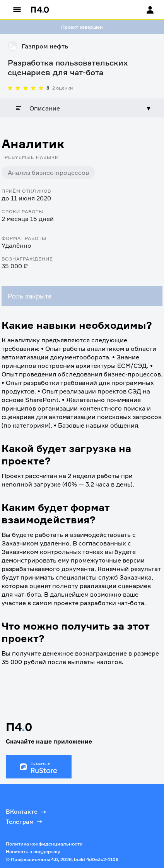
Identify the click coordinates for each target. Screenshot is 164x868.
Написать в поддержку (33, 852)
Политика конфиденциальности (44, 844)
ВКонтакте (27, 812)
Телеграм (25, 821)
